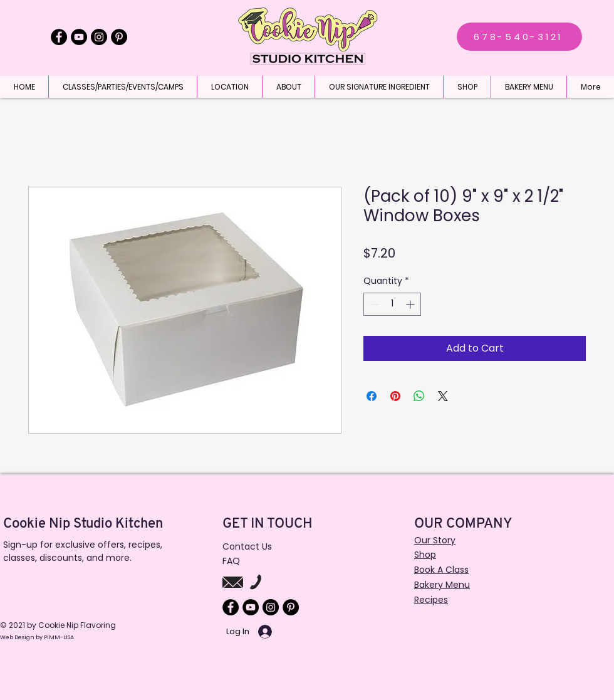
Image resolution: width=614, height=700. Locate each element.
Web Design (18, 637)
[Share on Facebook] (372, 396)
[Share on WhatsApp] (419, 396)
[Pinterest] (119, 37)
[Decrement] (373, 304)
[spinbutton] (392, 304)
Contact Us (247, 546)
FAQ (231, 561)
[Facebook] (59, 37)
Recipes (431, 600)
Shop (425, 555)
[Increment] (411, 304)
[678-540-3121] (519, 37)
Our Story (435, 540)
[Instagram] (99, 37)
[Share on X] (443, 396)
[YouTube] (79, 37)
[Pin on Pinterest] (395, 396)
